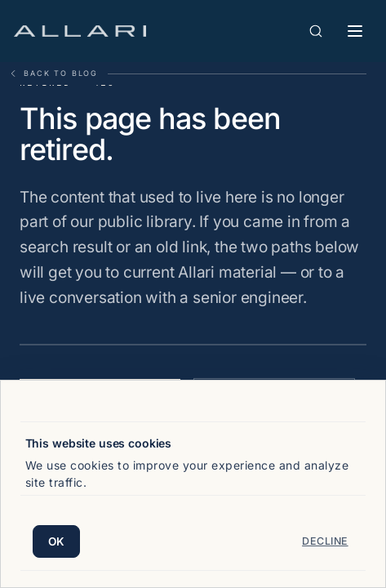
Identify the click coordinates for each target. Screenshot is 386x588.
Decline (325, 541)
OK (57, 541)
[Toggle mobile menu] (355, 31)
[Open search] (316, 31)
